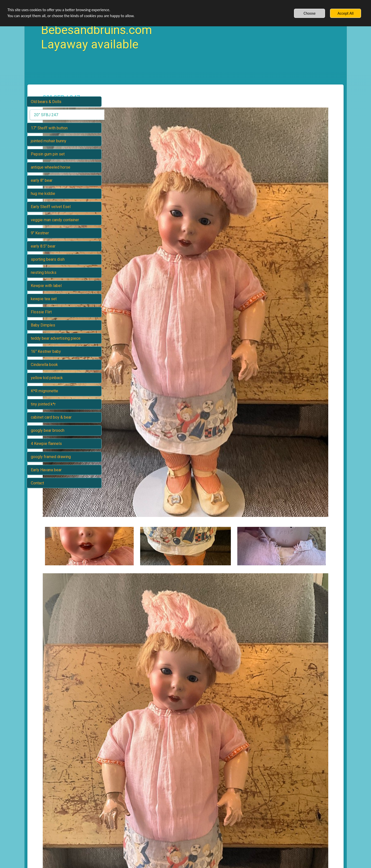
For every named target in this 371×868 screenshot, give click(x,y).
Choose (310, 13)
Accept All (346, 13)
